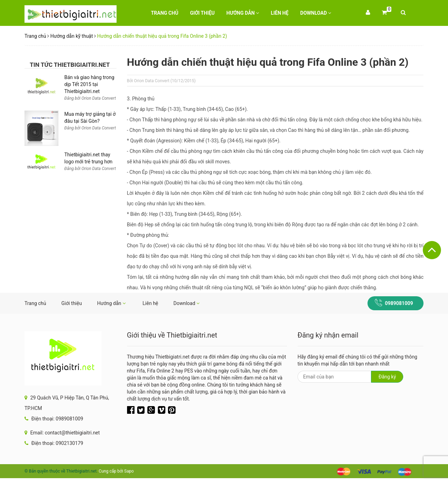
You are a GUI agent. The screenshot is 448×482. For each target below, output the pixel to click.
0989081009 (399, 303)
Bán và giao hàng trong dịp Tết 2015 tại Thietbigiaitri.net (89, 84)
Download (316, 13)
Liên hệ (280, 13)
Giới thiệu (202, 13)
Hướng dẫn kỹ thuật (72, 36)
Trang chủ (164, 13)
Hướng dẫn (243, 13)
